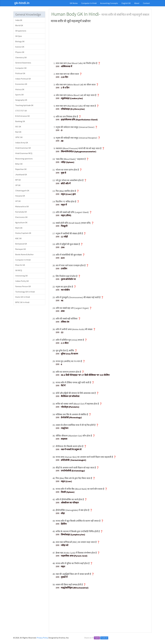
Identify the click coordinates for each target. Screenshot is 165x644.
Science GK (20, 47)
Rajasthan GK (21, 169)
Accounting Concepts (109, 3)
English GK (126, 3)
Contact (146, 3)
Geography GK (21, 100)
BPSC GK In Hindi (22, 302)
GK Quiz (19, 36)
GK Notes (74, 3)
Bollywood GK (21, 244)
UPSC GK (19, 137)
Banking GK (20, 121)
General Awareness (23, 63)
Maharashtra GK (22, 206)
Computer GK (21, 68)
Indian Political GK (23, 79)
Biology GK (20, 41)
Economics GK (21, 84)
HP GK (18, 201)
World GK (19, 25)
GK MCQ (19, 270)
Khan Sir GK (20, 265)
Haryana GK (20, 196)
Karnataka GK (21, 212)
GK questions (21, 31)
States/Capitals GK (23, 233)
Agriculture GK (21, 222)
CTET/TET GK (21, 111)
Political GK (20, 73)
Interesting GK (21, 276)
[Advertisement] (100, 42)
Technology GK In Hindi (25, 292)
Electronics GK (21, 217)
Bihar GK (19, 164)
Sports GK (19, 95)
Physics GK (20, 52)
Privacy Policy (42, 638)
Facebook (104, 638)
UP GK (18, 185)
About (137, 3)
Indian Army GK (22, 143)
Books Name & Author (24, 254)
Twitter (97, 638)
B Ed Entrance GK (23, 116)
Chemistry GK (21, 57)
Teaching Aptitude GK (24, 105)
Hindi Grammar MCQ (24, 153)
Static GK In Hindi (23, 297)
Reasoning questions (24, 159)
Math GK (19, 228)
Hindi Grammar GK (23, 148)
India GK (19, 20)
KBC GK (18, 238)
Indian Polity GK (22, 281)
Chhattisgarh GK (22, 191)
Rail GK (18, 132)
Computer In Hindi (89, 3)
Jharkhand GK (21, 175)
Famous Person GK (23, 286)
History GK (20, 89)
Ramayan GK (21, 249)
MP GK (18, 180)
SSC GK (18, 127)
